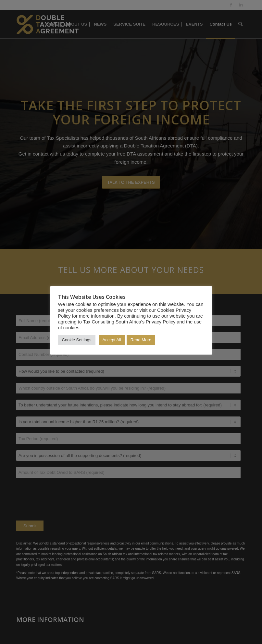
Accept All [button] (112, 340)
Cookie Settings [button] (77, 340)
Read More (141, 340)
